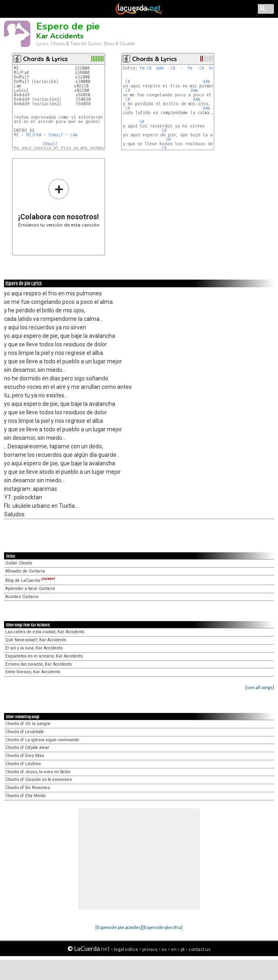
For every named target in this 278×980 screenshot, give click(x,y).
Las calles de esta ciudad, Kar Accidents (45, 632)
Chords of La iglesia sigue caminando (42, 740)
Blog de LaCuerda (30, 580)
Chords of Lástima (23, 764)
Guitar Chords (19, 563)
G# (142, 122)
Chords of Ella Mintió (25, 796)
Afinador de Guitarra (25, 571)
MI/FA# (34, 135)
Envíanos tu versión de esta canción (59, 203)
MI (16, 135)
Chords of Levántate (25, 732)
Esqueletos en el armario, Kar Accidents (44, 656)
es (164, 949)
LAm (74, 135)
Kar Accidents (60, 36)
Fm (142, 68)
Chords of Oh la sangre (28, 724)
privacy (150, 949)
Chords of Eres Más (25, 756)
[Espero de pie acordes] (119, 927)
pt (183, 949)
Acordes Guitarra (22, 597)
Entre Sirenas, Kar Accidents (33, 672)
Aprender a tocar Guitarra (30, 589)
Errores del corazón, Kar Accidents (39, 664)
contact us (200, 949)
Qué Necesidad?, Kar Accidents (36, 640)
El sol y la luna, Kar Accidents (34, 648)
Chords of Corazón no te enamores (39, 780)
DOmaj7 (56, 135)
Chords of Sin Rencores (28, 788)
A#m (160, 68)
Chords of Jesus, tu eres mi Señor (38, 772)
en (174, 949)
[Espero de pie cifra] (162, 927)
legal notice (126, 949)
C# (149, 68)
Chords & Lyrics (45, 59)
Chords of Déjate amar (27, 748)
